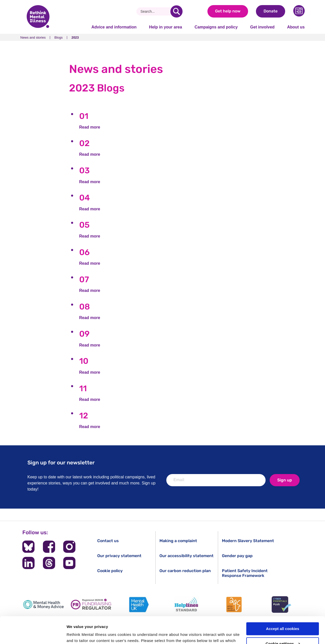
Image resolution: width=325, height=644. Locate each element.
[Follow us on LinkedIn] (28, 563)
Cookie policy (110, 571)
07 (84, 279)
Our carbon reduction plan (185, 571)
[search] (176, 11)
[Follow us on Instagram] (69, 547)
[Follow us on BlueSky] (28, 547)
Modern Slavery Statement (248, 541)
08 (85, 307)
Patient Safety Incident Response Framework (245, 573)
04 (85, 198)
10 (84, 361)
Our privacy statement (119, 556)
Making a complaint (178, 541)
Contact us (108, 541)
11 (83, 388)
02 (84, 143)
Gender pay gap (237, 556)
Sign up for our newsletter (61, 462)
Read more (90, 127)
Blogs (59, 37)
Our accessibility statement (186, 556)
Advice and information (114, 27)
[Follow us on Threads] (49, 563)
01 (84, 116)
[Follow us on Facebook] (49, 547)
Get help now (228, 11)
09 (84, 334)
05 (84, 225)
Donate (271, 11)
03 (84, 170)
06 (84, 252)
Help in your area (166, 27)
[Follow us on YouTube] (69, 563)
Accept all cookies (283, 602)
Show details (78, 634)
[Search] (155, 11)
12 (84, 416)
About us (296, 27)
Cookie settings (283, 617)
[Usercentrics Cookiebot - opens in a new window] (33, 634)
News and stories (33, 37)
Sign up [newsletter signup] (285, 480)
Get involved (262, 27)
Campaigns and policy (216, 27)
